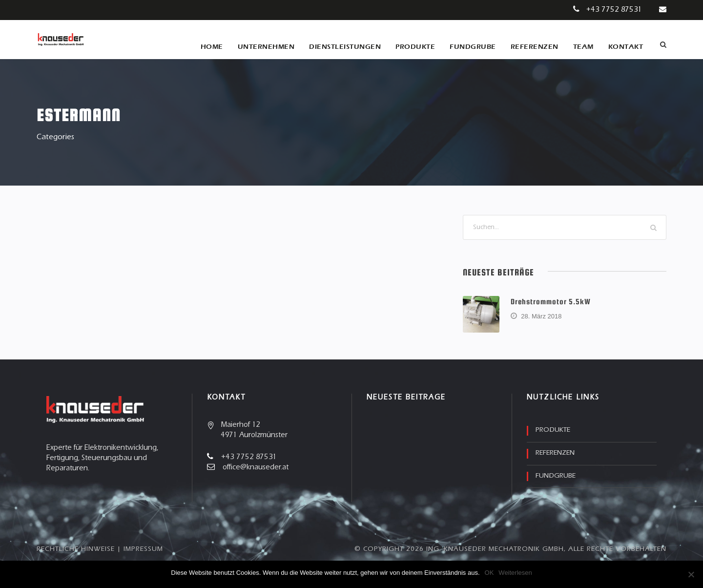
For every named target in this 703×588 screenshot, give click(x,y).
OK (489, 573)
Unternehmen (266, 47)
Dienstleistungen (345, 47)
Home (212, 47)
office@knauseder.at (256, 468)
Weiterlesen (515, 573)
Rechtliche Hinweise (76, 549)
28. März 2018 (541, 316)
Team (583, 47)
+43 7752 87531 (614, 10)
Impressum (143, 549)
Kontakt (626, 47)
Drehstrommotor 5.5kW (551, 301)
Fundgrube (473, 47)
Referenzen (535, 47)
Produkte (415, 47)
